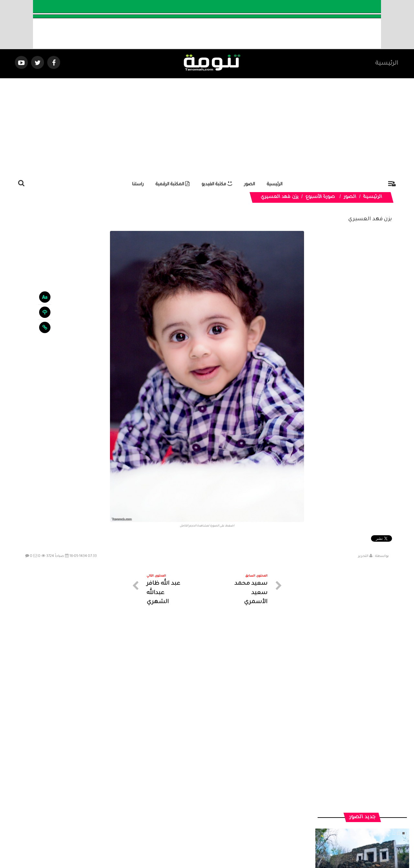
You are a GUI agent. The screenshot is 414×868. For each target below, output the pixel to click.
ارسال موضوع (147, 810)
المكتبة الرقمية (173, 184)
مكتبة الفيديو (217, 184)
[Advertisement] (207, 127)
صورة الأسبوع (320, 197)
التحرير (363, 556)
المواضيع (248, 810)
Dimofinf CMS (213, 841)
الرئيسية (387, 64)
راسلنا (138, 184)
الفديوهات (223, 810)
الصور (250, 184)
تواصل (175, 810)
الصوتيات (197, 810)
